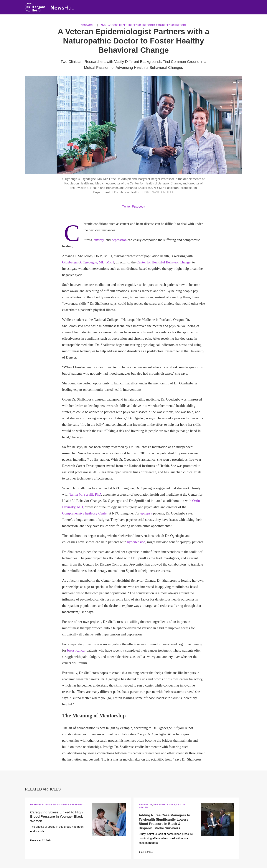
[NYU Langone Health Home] (35, 8)
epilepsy (146, 513)
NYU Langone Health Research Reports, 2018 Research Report (144, 25)
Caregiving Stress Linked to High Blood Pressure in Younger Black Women (56, 817)
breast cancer (76, 650)
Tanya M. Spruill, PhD (85, 494)
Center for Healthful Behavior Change (163, 262)
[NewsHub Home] (62, 8)
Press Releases (72, 804)
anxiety (99, 240)
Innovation (52, 804)
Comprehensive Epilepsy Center (85, 513)
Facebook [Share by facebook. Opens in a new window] (139, 207)
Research (87, 25)
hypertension (136, 542)
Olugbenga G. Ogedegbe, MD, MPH (88, 262)
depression (119, 240)
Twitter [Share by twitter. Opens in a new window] (126, 207)
